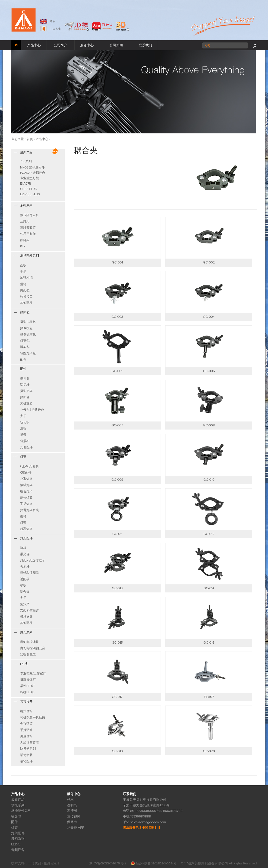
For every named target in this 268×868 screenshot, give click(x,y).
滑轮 (23, 284)
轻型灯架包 (28, 353)
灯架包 (25, 341)
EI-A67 (209, 697)
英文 (52, 22)
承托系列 (18, 805)
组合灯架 (26, 491)
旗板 (23, 548)
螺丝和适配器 (29, 573)
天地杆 (25, 567)
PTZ (23, 246)
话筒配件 (26, 761)
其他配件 (26, 303)
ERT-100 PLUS (30, 194)
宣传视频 (74, 816)
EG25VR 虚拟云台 (33, 173)
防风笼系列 (28, 749)
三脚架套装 (28, 228)
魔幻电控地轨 (29, 642)
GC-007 (117, 425)
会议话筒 (26, 724)
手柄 (23, 272)
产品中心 (34, 45)
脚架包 (25, 290)
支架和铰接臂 (29, 610)
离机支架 (26, 403)
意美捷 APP (76, 828)
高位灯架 (26, 498)
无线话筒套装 (29, 743)
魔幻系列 (18, 839)
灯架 (23, 523)
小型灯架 (26, 479)
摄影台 (25, 397)
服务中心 (87, 45)
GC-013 (117, 588)
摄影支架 (26, 391)
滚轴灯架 (26, 485)
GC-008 (209, 425)
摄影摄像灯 (28, 680)
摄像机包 (26, 328)
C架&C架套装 (29, 466)
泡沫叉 (25, 604)
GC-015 (117, 643)
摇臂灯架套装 (29, 510)
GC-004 (209, 317)
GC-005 (117, 371)
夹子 (23, 416)
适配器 (25, 579)
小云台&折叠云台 (32, 410)
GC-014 (209, 588)
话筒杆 (25, 385)
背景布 (25, 441)
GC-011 (117, 534)
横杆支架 (26, 617)
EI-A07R (26, 184)
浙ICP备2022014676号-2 (108, 863)
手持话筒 (26, 730)
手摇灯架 (26, 504)
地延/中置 (27, 278)
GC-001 (117, 262)
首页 (30, 139)
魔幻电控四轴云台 (33, 648)
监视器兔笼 (28, 654)
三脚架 (25, 221)
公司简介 (61, 45)
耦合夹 (25, 592)
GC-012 (209, 534)
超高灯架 (26, 529)
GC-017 (117, 697)
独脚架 (25, 240)
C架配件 (26, 473)
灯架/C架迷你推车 (32, 560)
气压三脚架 (28, 234)
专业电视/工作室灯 (33, 673)
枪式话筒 (26, 711)
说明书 (72, 805)
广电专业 (55, 29)
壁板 (23, 585)
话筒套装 (26, 755)
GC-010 (209, 480)
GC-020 (209, 751)
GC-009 (117, 480)
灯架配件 (18, 833)
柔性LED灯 (28, 686)
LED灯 (16, 844)
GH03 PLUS (28, 189)
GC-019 (117, 751)
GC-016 (209, 643)
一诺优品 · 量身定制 (43, 863)
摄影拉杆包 (28, 322)
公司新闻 (116, 45)
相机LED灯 (28, 692)
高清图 (72, 811)
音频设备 (18, 850)
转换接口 (26, 297)
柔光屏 (25, 554)
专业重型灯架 (29, 178)
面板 (23, 265)
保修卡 (72, 822)
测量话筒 (26, 736)
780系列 (26, 161)
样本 (70, 800)
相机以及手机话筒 (33, 717)
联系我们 (145, 45)
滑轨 (23, 429)
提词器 (25, 378)
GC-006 (209, 371)
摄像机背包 (28, 334)
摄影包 (16, 816)
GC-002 (209, 262)
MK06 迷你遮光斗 (32, 167)
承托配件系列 (21, 811)
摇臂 (23, 435)
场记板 (25, 422)
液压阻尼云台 (29, 215)
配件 (23, 359)
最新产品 (18, 800)
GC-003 (117, 317)
